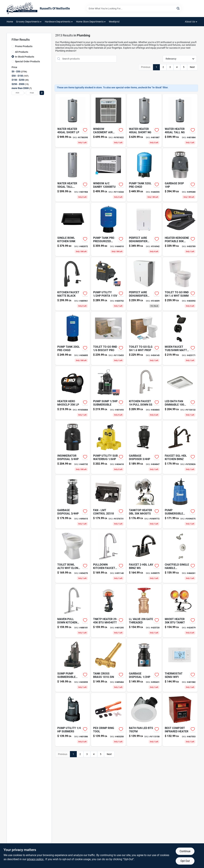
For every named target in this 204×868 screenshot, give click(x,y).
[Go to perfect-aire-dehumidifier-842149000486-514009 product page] (144, 284)
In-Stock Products (25, 57)
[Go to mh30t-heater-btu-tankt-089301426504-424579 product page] (180, 611)
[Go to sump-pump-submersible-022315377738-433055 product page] (73, 665)
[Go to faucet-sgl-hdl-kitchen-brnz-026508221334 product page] (180, 447)
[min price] (18, 93)
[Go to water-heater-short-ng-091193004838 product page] (144, 121)
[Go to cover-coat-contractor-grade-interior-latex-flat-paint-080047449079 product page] (108, 447)
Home (10, 22)
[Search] (178, 8)
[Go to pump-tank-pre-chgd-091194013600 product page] (73, 338)
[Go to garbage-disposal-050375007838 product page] (73, 502)
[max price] (32, 93)
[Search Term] (134, 9)
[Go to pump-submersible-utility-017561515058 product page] (180, 502)
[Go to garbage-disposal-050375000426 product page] (144, 665)
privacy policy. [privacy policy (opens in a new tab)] (35, 859)
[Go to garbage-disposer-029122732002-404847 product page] (144, 447)
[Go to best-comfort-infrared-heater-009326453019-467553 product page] (180, 720)
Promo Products (24, 46)
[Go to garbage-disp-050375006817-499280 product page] (180, 175)
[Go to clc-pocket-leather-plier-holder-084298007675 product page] (73, 175)
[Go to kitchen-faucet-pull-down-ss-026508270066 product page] (144, 393)
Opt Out (185, 861)
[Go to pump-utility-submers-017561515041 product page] (73, 720)
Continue (185, 851)
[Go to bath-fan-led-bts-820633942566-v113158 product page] (144, 720)
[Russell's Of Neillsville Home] (22, 9)
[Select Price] (42, 93)
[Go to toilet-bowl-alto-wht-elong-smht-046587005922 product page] (73, 556)
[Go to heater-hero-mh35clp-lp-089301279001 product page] (73, 393)
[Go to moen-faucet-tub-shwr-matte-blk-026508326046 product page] (180, 338)
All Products (22, 52)
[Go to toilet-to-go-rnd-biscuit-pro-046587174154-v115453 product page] (108, 338)
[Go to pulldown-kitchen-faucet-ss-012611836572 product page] (108, 556)
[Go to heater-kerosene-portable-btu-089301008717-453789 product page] (180, 230)
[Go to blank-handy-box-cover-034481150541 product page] (108, 284)
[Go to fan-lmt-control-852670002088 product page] (108, 502)
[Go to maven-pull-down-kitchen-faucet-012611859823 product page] (73, 611)
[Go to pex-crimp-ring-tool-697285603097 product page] (108, 720)
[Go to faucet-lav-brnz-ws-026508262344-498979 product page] (144, 556)
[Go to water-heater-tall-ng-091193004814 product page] (180, 121)
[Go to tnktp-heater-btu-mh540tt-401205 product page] (108, 611)
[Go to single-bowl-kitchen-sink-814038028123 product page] (73, 230)
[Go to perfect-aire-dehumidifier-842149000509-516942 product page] (144, 230)
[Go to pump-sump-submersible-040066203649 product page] (108, 393)
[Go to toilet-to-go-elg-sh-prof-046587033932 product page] (144, 338)
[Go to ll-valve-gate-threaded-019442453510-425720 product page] (144, 611)
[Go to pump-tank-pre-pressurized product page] (108, 230)
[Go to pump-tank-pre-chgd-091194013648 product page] (144, 175)
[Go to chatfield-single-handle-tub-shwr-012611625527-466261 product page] (180, 556)
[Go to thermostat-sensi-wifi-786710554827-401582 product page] (180, 665)
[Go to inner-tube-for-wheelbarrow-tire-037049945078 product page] (108, 665)
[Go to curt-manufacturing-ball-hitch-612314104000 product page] (73, 284)
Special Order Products (27, 61)
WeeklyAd (114, 22)
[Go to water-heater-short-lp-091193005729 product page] (73, 121)
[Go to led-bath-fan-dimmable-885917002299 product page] (180, 393)
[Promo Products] (13, 46)
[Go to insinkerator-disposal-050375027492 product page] (73, 447)
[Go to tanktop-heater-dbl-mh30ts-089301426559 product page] (144, 502)
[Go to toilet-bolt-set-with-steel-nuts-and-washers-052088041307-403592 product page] (180, 284)
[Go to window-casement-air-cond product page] (108, 121)
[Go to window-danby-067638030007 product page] (108, 175)
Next (192, 67)
